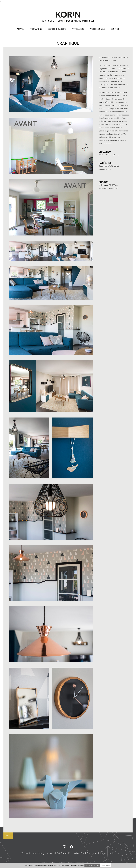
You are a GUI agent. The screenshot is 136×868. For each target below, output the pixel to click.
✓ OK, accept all (92, 865)
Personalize (106, 865)
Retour (8, 836)
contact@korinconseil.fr (103, 853)
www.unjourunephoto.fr (108, 188)
